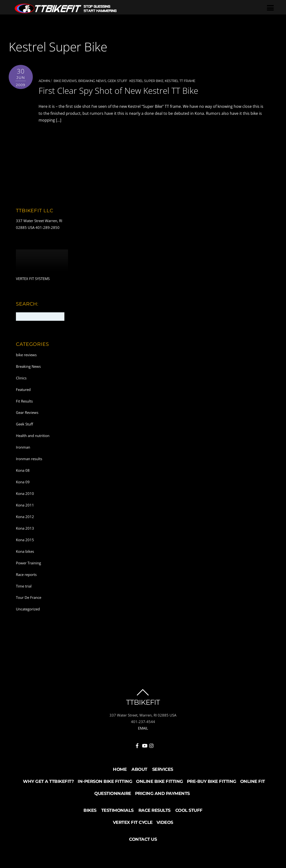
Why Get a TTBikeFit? (48, 781)
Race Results (154, 810)
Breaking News (92, 81)
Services (163, 769)
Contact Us (143, 839)
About (139, 769)
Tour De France (29, 597)
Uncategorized (28, 609)
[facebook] (137, 745)
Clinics (21, 378)
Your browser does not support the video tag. (42, 262)
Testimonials (117, 810)
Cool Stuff (189, 810)
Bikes (90, 810)
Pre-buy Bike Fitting (212, 781)
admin (44, 81)
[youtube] (144, 745)
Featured (23, 389)
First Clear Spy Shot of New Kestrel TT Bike (126, 90)
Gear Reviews (27, 412)
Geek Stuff (117, 81)
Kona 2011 (25, 505)
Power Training (28, 563)
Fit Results (24, 401)
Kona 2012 (25, 516)
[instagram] (152, 745)
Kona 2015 (25, 540)
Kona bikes (25, 551)
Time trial (24, 586)
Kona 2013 (25, 528)
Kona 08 (23, 470)
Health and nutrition (33, 436)
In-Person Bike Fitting (105, 781)
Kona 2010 (25, 493)
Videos (165, 822)
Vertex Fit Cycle (133, 822)
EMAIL (143, 728)
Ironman (23, 447)
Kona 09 (23, 482)
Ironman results (29, 459)
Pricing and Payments (162, 793)
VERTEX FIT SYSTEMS (33, 279)
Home (120, 769)
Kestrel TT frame (180, 81)
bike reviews (65, 81)
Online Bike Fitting (160, 781)
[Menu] (272, 8)
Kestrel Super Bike (146, 81)
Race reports (26, 574)
